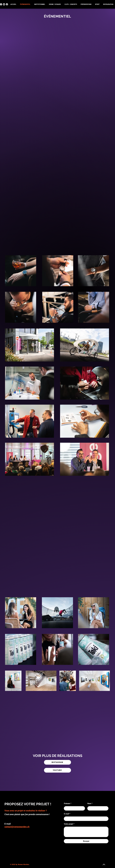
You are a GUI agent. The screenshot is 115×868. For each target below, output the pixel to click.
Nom (89, 804)
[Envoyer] (86, 841)
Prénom (67, 804)
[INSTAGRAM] (57, 762)
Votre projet (69, 824)
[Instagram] (1, 4)
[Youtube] (4, 4)
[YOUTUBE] (57, 770)
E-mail (66, 814)
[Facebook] (7, 4)
